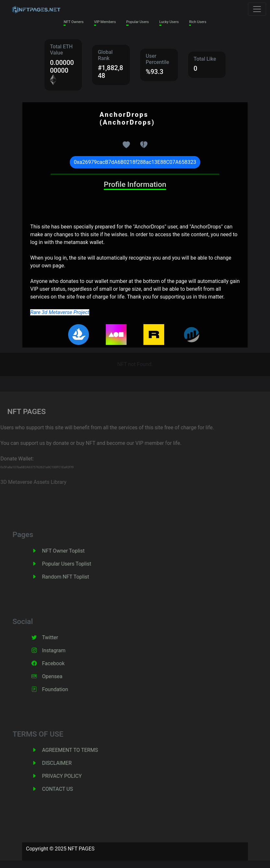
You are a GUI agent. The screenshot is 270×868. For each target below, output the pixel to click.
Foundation (62, 689)
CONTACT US (65, 789)
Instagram (61, 650)
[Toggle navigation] (257, 9)
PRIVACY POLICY (69, 776)
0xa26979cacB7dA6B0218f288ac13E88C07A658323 (135, 162)
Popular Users (138, 22)
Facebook (61, 663)
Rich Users (198, 22)
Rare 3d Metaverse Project (60, 312)
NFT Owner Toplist (71, 551)
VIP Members (105, 22)
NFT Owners (74, 22)
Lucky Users (169, 22)
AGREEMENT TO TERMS (77, 750)
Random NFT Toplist (73, 577)
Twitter (57, 637)
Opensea (60, 676)
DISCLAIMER (64, 763)
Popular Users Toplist (74, 564)
